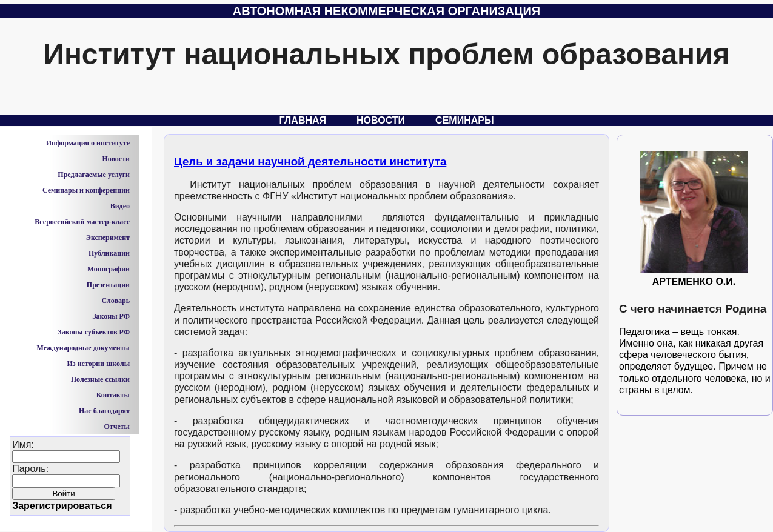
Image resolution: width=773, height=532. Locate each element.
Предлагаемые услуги (94, 175)
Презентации (108, 285)
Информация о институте (88, 143)
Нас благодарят (104, 411)
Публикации (109, 253)
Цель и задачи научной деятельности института (310, 161)
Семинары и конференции (86, 190)
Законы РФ (111, 316)
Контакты (113, 395)
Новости (381, 120)
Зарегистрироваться (62, 506)
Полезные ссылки (100, 379)
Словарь (115, 301)
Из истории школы (99, 364)
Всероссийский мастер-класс (82, 222)
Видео (120, 206)
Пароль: (66, 487)
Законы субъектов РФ (94, 332)
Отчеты (117, 427)
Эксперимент (108, 238)
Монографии (109, 269)
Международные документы (83, 348)
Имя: (66, 475)
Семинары (465, 120)
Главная (303, 120)
